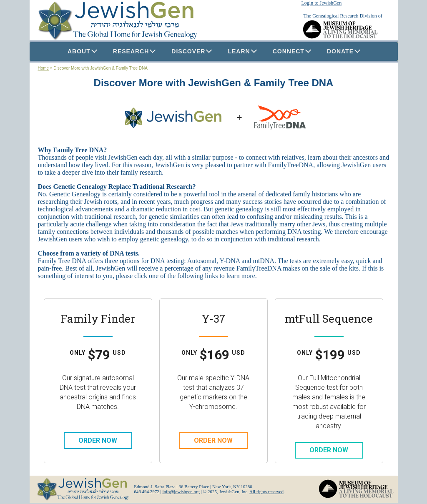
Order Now (98, 440)
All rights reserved (266, 491)
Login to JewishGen (322, 3)
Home (44, 68)
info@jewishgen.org (181, 491)
